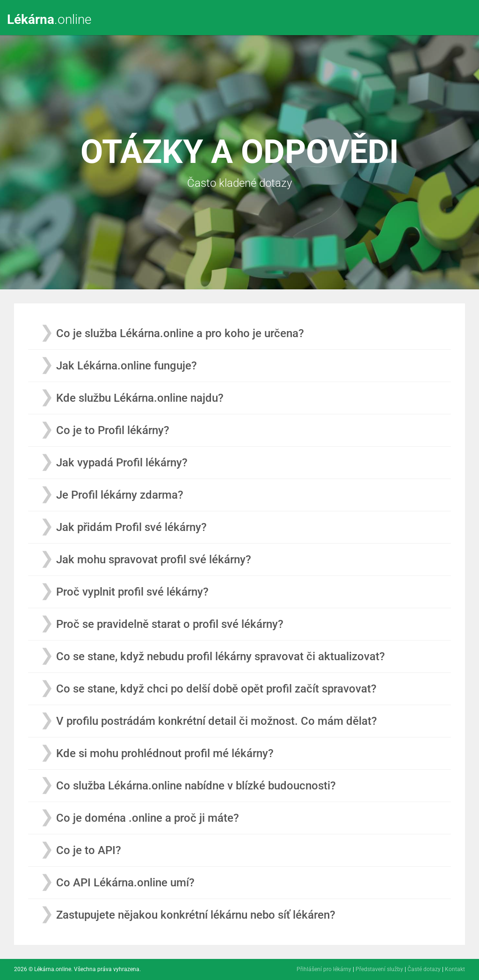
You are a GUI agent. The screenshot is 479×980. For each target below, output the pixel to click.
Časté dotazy (424, 969)
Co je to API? (89, 850)
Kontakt (455, 969)
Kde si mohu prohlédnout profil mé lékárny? (165, 753)
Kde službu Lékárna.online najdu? (140, 398)
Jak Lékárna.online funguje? (127, 366)
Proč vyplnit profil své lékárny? (132, 592)
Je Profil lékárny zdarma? (120, 495)
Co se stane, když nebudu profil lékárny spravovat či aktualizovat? (221, 656)
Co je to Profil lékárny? (113, 430)
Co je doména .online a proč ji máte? (148, 818)
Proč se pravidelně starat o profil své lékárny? (170, 624)
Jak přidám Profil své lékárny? (131, 527)
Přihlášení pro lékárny (324, 969)
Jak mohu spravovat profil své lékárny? (154, 560)
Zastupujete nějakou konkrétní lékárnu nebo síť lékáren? (196, 915)
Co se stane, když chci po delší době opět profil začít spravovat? (216, 689)
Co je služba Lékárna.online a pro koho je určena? (180, 333)
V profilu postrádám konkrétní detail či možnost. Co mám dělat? (217, 721)
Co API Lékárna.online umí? (125, 883)
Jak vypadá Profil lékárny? (122, 463)
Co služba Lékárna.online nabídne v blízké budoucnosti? (196, 786)
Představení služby (379, 969)
